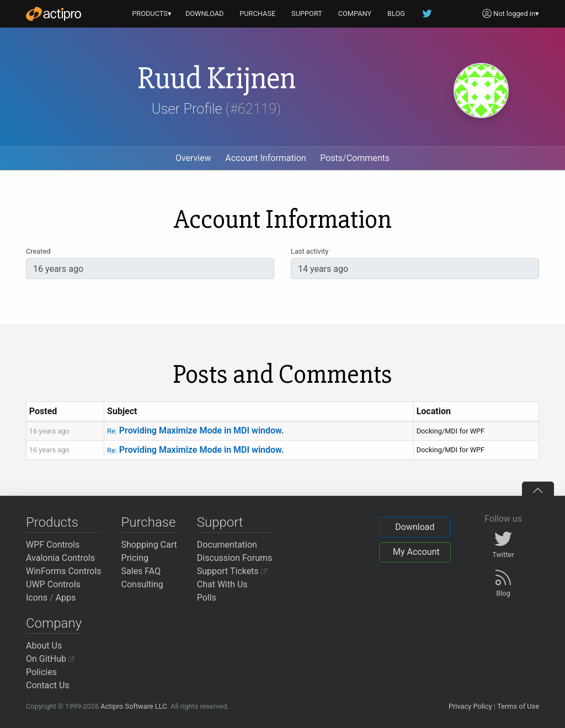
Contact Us (48, 685)
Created (38, 251)
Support (220, 522)
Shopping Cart (149, 545)
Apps (66, 598)
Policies (41, 672)
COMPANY (355, 14)
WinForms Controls (64, 571)
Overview (193, 158)
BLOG (396, 14)
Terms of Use (518, 706)
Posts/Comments (355, 158)
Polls (207, 598)
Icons (37, 598)
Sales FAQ (141, 571)
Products (52, 522)
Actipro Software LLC (134, 706)
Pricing (135, 558)
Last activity (310, 251)
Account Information (265, 158)
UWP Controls (53, 584)
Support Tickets (232, 571)
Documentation (227, 545)
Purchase (149, 522)
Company (54, 623)
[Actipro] (54, 14)
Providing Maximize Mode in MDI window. (195, 430)
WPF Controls (53, 545)
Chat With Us (222, 584)
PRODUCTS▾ (152, 14)
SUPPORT (307, 14)
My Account (416, 552)
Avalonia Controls (60, 558)
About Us (44, 646)
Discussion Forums (235, 558)
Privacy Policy (470, 706)
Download (415, 527)
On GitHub (50, 659)
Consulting (142, 584)
